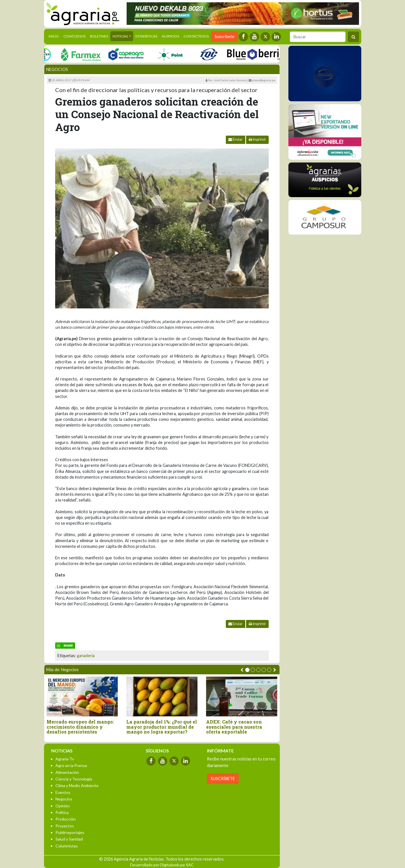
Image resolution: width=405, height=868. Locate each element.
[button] (247, 670)
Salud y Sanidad (69, 839)
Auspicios (170, 36)
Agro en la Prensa (71, 765)
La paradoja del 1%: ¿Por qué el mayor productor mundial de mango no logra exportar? (162, 727)
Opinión (63, 806)
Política (62, 812)
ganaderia (86, 656)
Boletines (99, 36)
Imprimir (257, 139)
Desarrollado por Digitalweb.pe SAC (162, 865)
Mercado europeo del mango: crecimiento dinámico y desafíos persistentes (80, 727)
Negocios (57, 69)
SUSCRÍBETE (223, 779)
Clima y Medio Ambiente (77, 785)
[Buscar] (318, 37)
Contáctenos (196, 36)
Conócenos (74, 36)
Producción (66, 819)
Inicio (55, 36)
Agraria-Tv (65, 759)
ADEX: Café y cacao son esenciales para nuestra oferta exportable (234, 727)
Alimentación (67, 772)
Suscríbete (225, 36)
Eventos (63, 792)
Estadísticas (146, 36)
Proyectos (65, 826)
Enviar (236, 139)
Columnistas (67, 846)
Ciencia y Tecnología (74, 779)
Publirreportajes (70, 832)
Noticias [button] (120, 36)
